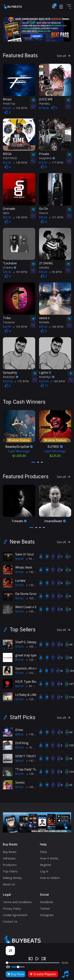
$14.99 (19, 772)
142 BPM (33, 570)
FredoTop (9, 103)
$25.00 (19, 609)
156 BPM (20, 108)
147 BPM (33, 759)
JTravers (9, 267)
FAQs (44, 850)
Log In (44, 869)
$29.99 (19, 684)
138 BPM (33, 772)
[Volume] (18, 967)
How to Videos (50, 876)
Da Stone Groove (28, 592)
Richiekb (44, 322)
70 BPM (33, 746)
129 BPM (33, 658)
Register (46, 863)
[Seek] (33, 963)
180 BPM (56, 326)
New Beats (22, 540)
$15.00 (19, 570)
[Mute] (8, 967)
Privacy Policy (12, 907)
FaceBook (46, 900)
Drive (19, 728)
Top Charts (10, 869)
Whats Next (24, 565)
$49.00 (19, 732)
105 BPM (20, 272)
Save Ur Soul (24, 552)
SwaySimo (47, 158)
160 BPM (33, 645)
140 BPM (20, 162)
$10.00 (19, 645)
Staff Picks (23, 715)
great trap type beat (30, 653)
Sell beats (9, 856)
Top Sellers (23, 628)
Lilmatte (44, 267)
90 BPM (55, 272)
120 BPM (33, 697)
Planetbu (44, 103)
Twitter (45, 907)
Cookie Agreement (15, 913)
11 (45, 386)
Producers (10, 863)
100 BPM (33, 609)
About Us (9, 882)
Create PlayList (43, 974)
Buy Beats (10, 850)
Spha (6, 213)
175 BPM (22, 381)
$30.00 (19, 557)
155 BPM (20, 326)
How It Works (49, 856)
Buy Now (15, 974)
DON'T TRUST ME (28, 754)
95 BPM (33, 557)
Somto (20, 781)
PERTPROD (10, 158)
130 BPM (33, 583)
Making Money (12, 876)
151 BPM (56, 217)
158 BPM (33, 732)
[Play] (37, 959)
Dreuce (44, 213)
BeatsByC (11, 377)
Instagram (47, 913)
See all (64, 56)
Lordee (20, 579)
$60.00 (19, 759)
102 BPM (33, 671)
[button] (33, 461)
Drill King (22, 741)
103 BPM (33, 596)
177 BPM (56, 162)
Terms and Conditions (17, 900)
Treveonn (9, 322)
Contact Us (10, 920)
